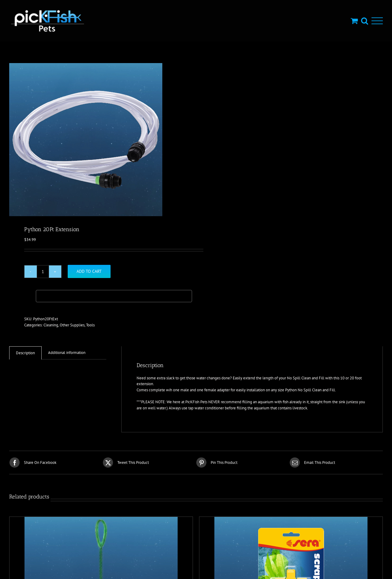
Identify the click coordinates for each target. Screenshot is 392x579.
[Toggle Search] (365, 21)
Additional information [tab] (67, 353)
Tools (90, 325)
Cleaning (51, 325)
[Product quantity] (43, 272)
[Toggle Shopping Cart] (354, 21)
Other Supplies (72, 325)
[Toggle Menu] (377, 21)
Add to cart (89, 271)
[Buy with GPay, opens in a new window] (114, 296)
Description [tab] (25, 353)
